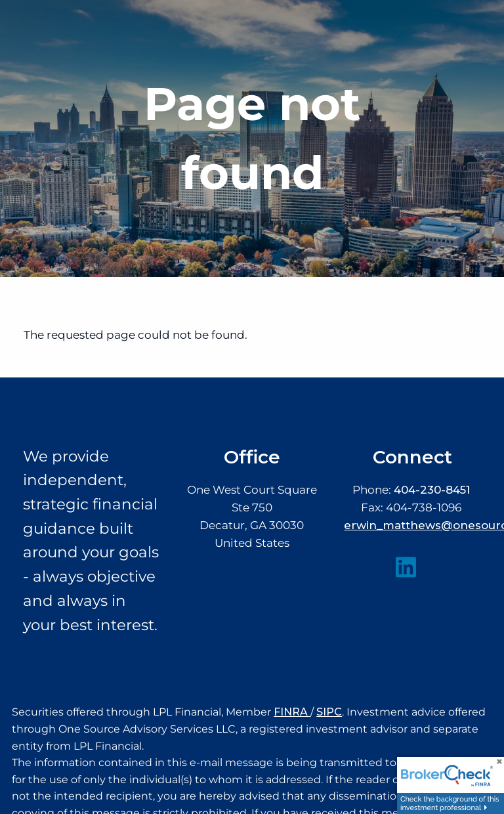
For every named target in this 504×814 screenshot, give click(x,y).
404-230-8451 (432, 490)
